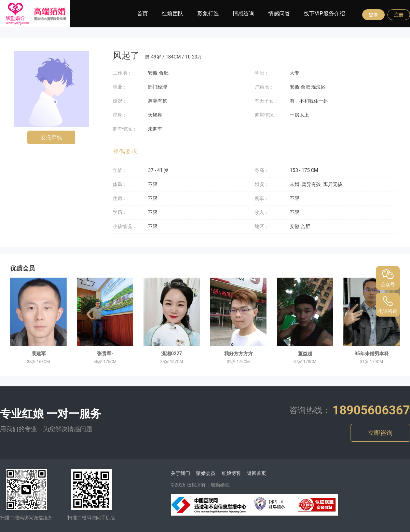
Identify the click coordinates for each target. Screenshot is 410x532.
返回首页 (257, 473)
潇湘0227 (172, 354)
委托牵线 (51, 137)
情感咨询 (244, 14)
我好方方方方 (238, 354)
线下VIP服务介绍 (324, 14)
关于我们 (180, 473)
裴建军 (39, 354)
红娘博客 (231, 473)
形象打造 (208, 14)
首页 (142, 14)
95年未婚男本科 (371, 354)
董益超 (305, 354)
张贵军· (105, 354)
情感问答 (279, 14)
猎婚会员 (206, 473)
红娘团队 (173, 14)
